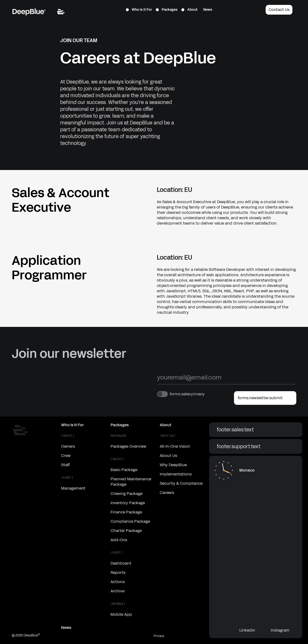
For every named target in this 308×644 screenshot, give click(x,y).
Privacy (159, 636)
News (208, 10)
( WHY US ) (167, 436)
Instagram (284, 630)
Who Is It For (139, 10)
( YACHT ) (68, 436)
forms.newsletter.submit (265, 398)
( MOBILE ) (118, 604)
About (189, 10)
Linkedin (251, 630)
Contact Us (279, 10)
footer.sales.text (256, 430)
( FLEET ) (67, 478)
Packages (167, 10)
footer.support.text (256, 446)
